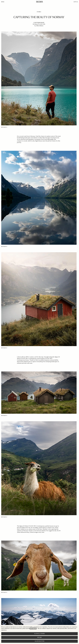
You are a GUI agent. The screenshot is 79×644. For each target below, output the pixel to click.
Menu (3, 2)
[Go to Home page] (39, 2)
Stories (39, 12)
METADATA (4, 127)
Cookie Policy (33, 629)
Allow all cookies (39, 634)
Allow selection (40, 641)
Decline (39, 637)
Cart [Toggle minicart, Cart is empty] (76, 2)
